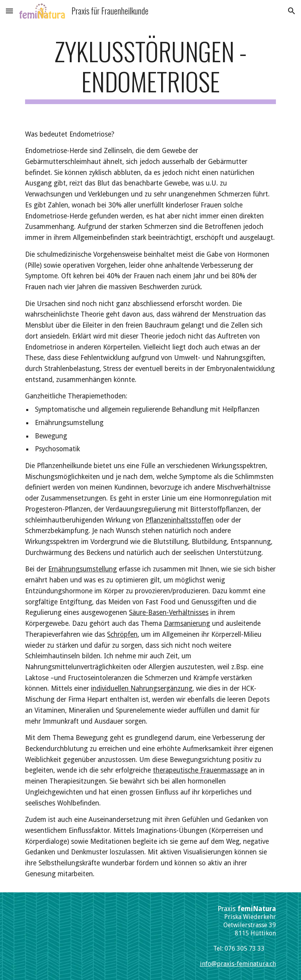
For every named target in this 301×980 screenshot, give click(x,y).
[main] (150, 70)
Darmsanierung (187, 623)
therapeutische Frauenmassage (200, 770)
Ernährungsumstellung (83, 569)
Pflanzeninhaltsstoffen (180, 520)
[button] (9, 11)
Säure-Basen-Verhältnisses (169, 612)
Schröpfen (122, 634)
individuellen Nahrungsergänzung (142, 688)
